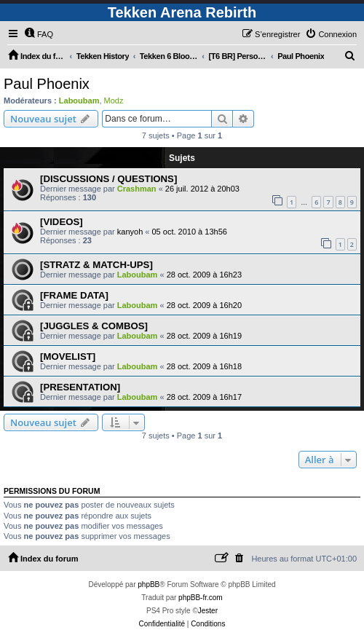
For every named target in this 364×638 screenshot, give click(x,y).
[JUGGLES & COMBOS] (94, 326)
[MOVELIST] (68, 357)
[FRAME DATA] (74, 295)
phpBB (149, 584)
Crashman (137, 189)
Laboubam (79, 101)
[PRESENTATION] (80, 387)
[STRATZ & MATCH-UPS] (96, 265)
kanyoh (130, 232)
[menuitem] (39, 34)
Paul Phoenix (47, 84)
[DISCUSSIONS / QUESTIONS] (108, 179)
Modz (114, 101)
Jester (208, 611)
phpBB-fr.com (201, 598)
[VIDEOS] (62, 222)
